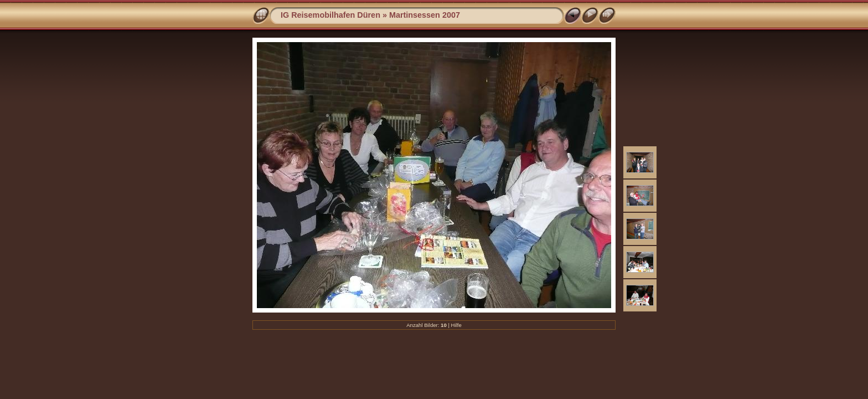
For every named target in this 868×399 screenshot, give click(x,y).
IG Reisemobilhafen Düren (330, 15)
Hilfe (456, 325)
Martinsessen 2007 (425, 15)
